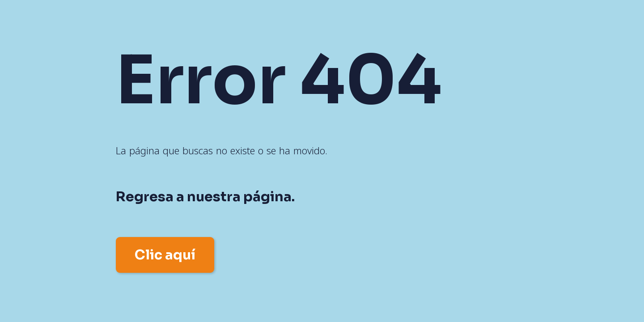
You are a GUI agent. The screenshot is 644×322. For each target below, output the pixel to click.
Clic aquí (165, 255)
